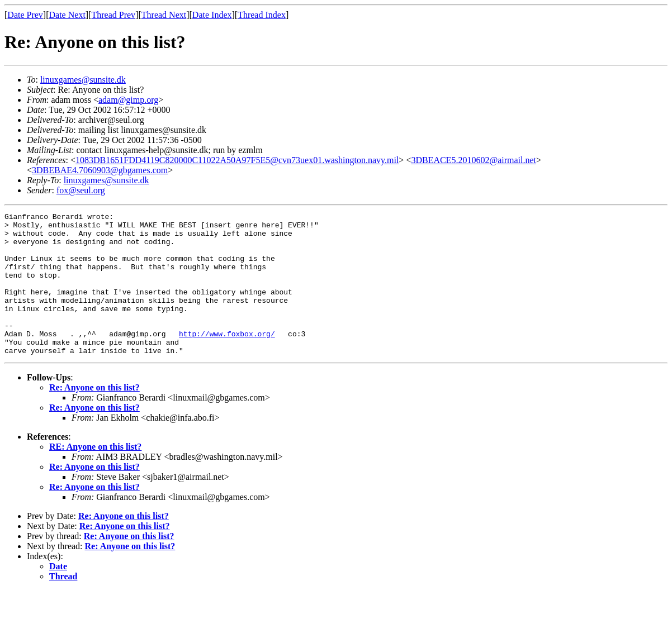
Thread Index (262, 15)
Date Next (67, 15)
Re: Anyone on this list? (94, 416)
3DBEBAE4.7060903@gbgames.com (100, 170)
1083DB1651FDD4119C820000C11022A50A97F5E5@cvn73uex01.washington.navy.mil (237, 160)
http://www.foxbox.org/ (227, 359)
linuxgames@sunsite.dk (83, 80)
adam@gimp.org (128, 100)
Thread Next (164, 15)
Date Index (212, 15)
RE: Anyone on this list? (95, 475)
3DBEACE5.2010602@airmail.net (474, 160)
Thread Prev (113, 15)
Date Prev (25, 15)
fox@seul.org (81, 190)
